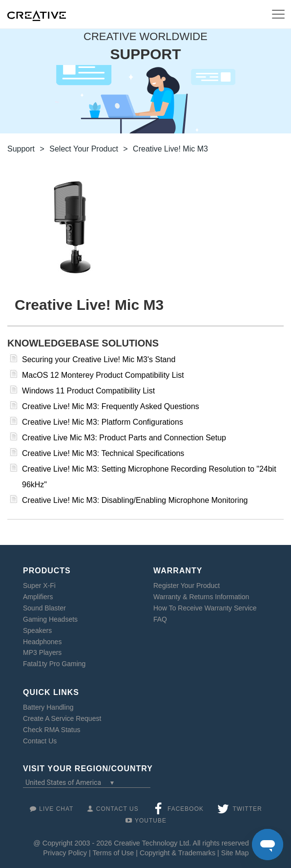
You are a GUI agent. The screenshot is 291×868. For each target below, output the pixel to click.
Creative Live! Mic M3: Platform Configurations (103, 422)
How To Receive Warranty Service (205, 608)
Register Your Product (187, 586)
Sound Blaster (44, 608)
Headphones (42, 642)
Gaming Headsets (50, 619)
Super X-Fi (39, 586)
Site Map (235, 853)
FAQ (160, 619)
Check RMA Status (52, 730)
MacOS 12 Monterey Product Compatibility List (103, 375)
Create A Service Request (62, 718)
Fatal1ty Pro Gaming (54, 664)
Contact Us (40, 741)
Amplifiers (38, 597)
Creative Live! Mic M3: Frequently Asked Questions (111, 406)
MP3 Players (42, 652)
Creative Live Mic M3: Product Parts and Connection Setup (124, 438)
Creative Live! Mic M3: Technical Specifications (103, 453)
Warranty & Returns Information (201, 597)
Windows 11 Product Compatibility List (88, 391)
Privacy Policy (65, 853)
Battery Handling (48, 707)
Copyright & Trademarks (177, 853)
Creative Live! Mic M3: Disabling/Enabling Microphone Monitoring (135, 500)
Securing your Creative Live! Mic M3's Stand (99, 359)
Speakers (37, 630)
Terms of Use (113, 853)
